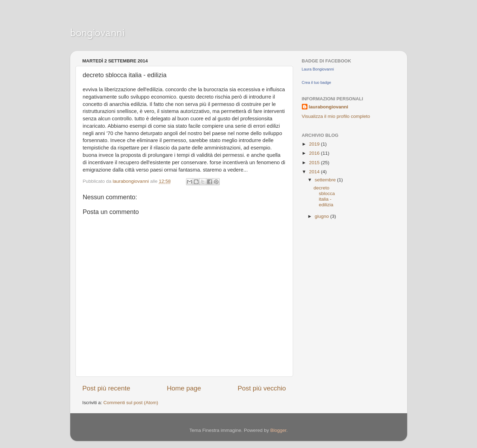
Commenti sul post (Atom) (131, 403)
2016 (315, 153)
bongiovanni (97, 32)
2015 (315, 163)
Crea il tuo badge (317, 82)
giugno (323, 216)
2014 (315, 172)
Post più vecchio (262, 388)
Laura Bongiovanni (318, 69)
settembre (326, 180)
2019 (315, 144)
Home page (184, 388)
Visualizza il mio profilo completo (336, 116)
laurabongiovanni (329, 107)
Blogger (278, 430)
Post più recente (107, 388)
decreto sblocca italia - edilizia (324, 196)
